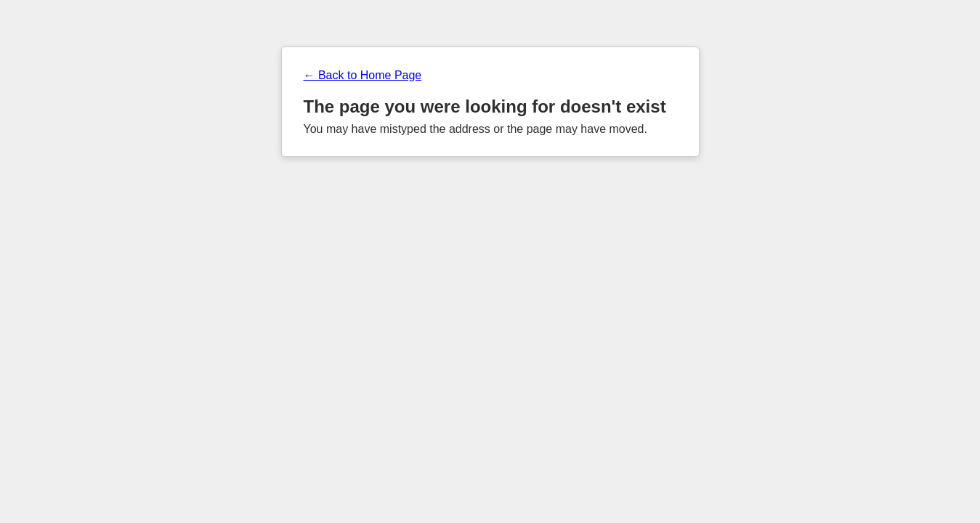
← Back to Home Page (363, 75)
